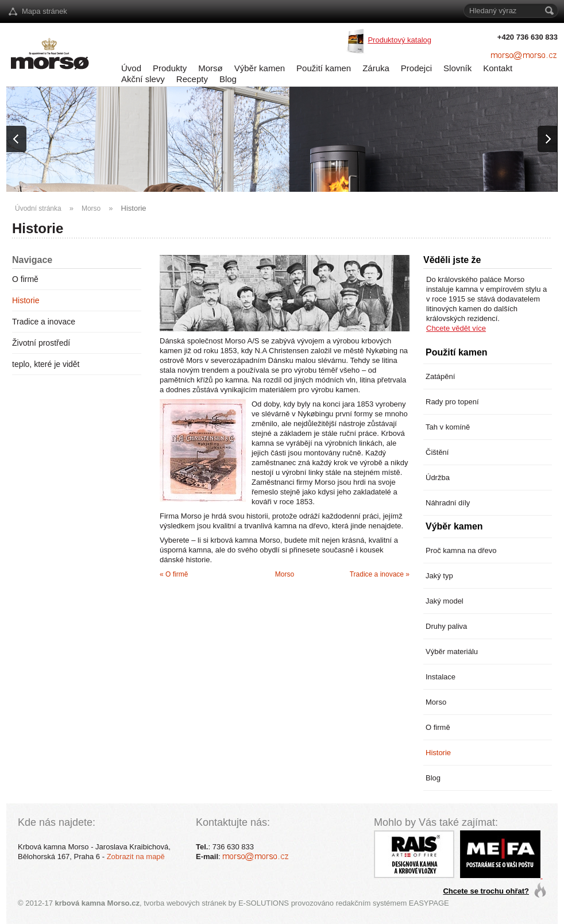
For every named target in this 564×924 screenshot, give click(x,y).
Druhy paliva (446, 626)
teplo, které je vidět (46, 364)
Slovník (457, 68)
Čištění (437, 452)
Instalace (441, 677)
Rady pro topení (452, 402)
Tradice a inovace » (380, 574)
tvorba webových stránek (185, 903)
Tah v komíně (448, 427)
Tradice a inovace (44, 322)
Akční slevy (143, 79)
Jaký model (445, 601)
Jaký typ (439, 576)
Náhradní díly (448, 503)
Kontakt (498, 68)
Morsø (210, 68)
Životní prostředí (41, 343)
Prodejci (416, 68)
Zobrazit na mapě (136, 857)
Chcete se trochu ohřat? (486, 891)
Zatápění (440, 376)
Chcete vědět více (456, 328)
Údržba (438, 478)
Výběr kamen (260, 68)
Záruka (376, 68)
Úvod (131, 68)
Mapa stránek (45, 11)
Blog (228, 79)
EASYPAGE (429, 903)
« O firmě (174, 574)
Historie (134, 208)
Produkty (170, 68)
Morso (91, 208)
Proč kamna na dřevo (461, 550)
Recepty (192, 79)
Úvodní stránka (38, 208)
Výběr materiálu (452, 652)
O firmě (25, 279)
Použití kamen (324, 68)
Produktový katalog (399, 40)
